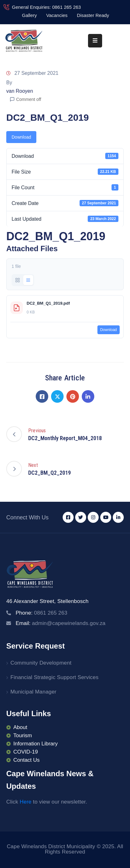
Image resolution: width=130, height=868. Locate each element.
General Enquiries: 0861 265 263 (46, 7)
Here (26, 802)
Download (21, 137)
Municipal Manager (33, 692)
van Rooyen (20, 91)
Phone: (42, 613)
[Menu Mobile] (95, 41)
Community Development (41, 663)
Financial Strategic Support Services (54, 677)
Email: (61, 623)
